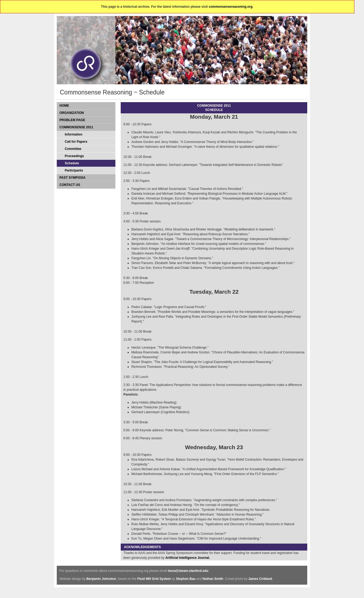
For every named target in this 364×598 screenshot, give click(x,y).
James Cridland (260, 579)
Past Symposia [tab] (72, 178)
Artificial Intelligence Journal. (187, 558)
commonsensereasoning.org (230, 7)
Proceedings (74, 156)
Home (64, 106)
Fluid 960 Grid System (154, 579)
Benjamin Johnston (101, 579)
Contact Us (70, 185)
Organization (72, 113)
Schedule (72, 163)
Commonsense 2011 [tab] (76, 127)
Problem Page (72, 120)
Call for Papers (76, 142)
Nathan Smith (213, 579)
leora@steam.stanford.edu (188, 571)
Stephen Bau (186, 579)
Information (74, 134)
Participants (74, 170)
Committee (73, 149)
